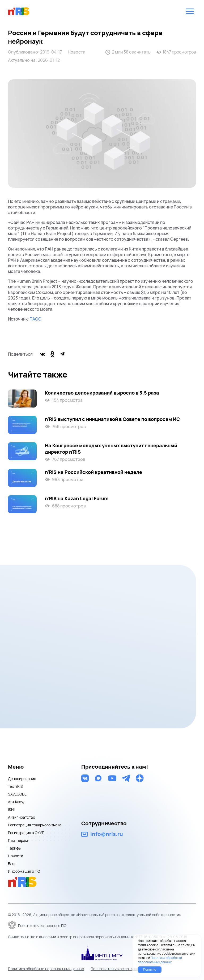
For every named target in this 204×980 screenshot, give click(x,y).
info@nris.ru (107, 834)
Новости (76, 52)
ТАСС (36, 319)
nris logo (19, 11)
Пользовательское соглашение (118, 969)
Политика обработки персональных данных (46, 969)
